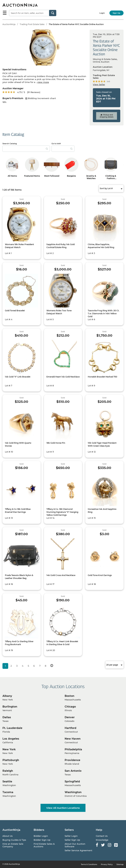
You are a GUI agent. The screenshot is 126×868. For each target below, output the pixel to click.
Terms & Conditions (89, 864)
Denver (70, 717)
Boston (69, 696)
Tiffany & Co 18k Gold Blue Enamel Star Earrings (18, 511)
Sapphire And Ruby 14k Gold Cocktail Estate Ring (61, 246)
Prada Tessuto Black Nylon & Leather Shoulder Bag (19, 577)
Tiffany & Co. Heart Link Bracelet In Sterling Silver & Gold (62, 643)
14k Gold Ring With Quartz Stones (18, 444)
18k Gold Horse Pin (56, 443)
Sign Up (116, 13)
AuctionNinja (9, 24)
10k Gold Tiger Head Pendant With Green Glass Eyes (102, 444)
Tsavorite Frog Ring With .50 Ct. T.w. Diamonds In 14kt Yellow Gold (104, 314)
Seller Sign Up (72, 840)
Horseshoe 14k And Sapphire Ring (102, 511)
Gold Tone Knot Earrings (100, 575)
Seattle (7, 781)
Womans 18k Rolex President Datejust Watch (19, 246)
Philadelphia (73, 749)
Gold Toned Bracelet (15, 311)
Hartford (70, 728)
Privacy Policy (107, 864)
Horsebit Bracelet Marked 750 (102, 377)
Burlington (10, 707)
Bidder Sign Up (42, 840)
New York (9, 749)
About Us (8, 836)
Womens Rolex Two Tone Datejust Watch (59, 312)
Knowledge (102, 840)
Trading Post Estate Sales (32, 24)
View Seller (99, 84)
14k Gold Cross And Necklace (61, 575)
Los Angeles (11, 739)
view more (43, 82)
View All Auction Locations (63, 808)
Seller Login (71, 836)
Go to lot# (56, 144)
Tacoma (8, 792)
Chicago (70, 707)
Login (102, 13)
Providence (72, 760)
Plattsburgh (11, 760)
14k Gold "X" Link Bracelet (18, 377)
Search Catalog (10, 144)
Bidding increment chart (41, 98)
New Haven (73, 739)
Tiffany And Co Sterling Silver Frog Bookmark (19, 643)
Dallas (7, 717)
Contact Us (102, 836)
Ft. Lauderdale (12, 728)
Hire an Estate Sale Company (13, 845)
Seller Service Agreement (78, 850)
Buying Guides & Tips (14, 840)
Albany (7, 696)
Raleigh (8, 771)
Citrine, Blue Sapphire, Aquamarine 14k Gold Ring (101, 246)
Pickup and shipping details (107, 116)
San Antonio (73, 771)
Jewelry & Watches (91, 177)
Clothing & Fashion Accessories (111, 178)
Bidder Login (41, 836)
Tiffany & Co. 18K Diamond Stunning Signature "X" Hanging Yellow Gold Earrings (62, 512)
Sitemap (120, 864)
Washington (73, 792)
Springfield (72, 781)
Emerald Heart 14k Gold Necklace (63, 377)
